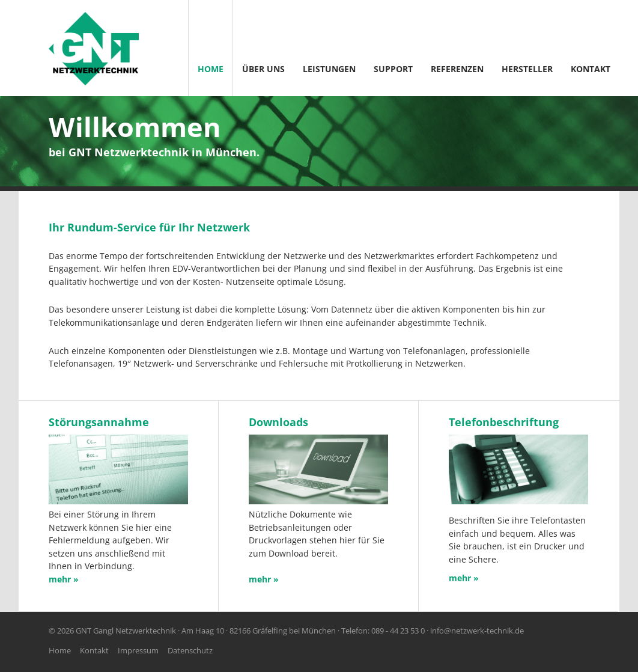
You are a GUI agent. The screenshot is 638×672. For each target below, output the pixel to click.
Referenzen (457, 69)
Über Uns (263, 69)
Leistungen (329, 69)
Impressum (138, 650)
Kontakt (591, 69)
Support (393, 69)
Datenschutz (190, 650)
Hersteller (527, 69)
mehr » (464, 578)
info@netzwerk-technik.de (477, 631)
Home (211, 69)
